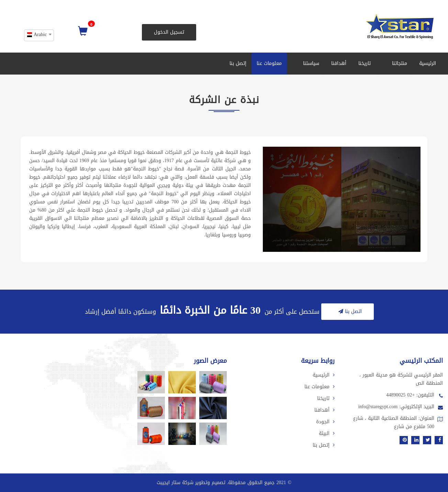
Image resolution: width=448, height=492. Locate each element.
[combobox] (39, 35)
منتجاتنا (397, 63)
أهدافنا (339, 63)
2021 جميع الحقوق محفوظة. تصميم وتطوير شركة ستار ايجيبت (221, 483)
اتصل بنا (349, 311)
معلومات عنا (269, 63)
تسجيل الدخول (169, 32)
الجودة (325, 422)
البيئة (327, 433)
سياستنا (309, 63)
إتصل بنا (238, 63)
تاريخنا (365, 63)
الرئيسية (428, 63)
